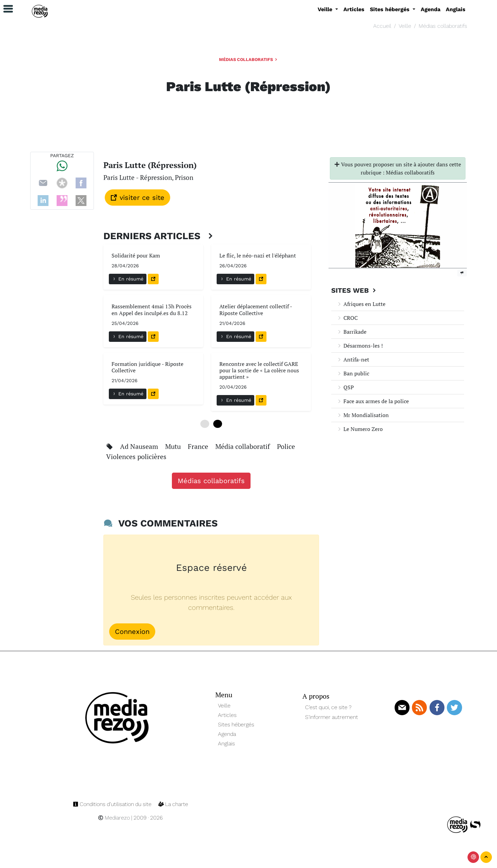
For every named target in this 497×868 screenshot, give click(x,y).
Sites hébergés (236, 725)
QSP (345, 387)
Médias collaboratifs (443, 26)
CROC (347, 318)
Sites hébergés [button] (391, 9)
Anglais (456, 9)
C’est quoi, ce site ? (328, 707)
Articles (354, 9)
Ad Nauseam (140, 446)
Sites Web (354, 290)
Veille (405, 26)
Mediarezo (114, 818)
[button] (5, 9)
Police (286, 446)
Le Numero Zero (360, 429)
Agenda (431, 9)
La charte (173, 804)
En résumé (128, 279)
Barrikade (352, 332)
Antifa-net (353, 359)
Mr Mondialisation (363, 415)
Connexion (132, 632)
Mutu (174, 446)
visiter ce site (137, 198)
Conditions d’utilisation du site (113, 804)
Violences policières (136, 457)
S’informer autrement (332, 717)
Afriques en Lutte (361, 304)
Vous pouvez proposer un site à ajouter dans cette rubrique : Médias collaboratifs (398, 168)
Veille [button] (326, 9)
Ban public (353, 373)
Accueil (382, 26)
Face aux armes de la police (373, 401)
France (199, 446)
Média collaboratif (243, 446)
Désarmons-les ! (360, 346)
